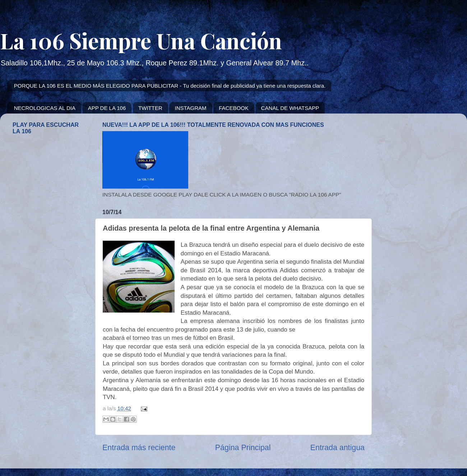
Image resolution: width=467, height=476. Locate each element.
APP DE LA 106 (107, 108)
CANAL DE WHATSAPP (290, 108)
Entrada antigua (337, 448)
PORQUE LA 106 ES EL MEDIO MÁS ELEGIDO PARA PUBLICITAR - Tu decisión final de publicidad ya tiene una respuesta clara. (170, 86)
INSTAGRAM (190, 108)
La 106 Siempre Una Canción (141, 40)
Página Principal (243, 448)
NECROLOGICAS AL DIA (45, 108)
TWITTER (150, 108)
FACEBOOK (234, 108)
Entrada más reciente (139, 448)
